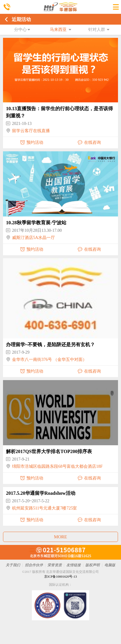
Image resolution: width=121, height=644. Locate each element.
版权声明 (92, 565)
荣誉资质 (55, 565)
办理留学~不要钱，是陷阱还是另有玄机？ (50, 345)
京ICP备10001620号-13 (60, 576)
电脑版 (110, 565)
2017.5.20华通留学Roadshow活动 (41, 493)
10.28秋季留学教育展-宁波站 (36, 223)
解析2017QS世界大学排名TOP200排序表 (49, 451)
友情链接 (74, 565)
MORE (60, 537)
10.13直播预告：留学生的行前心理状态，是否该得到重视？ (59, 112)
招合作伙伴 (34, 565)
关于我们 (13, 565)
